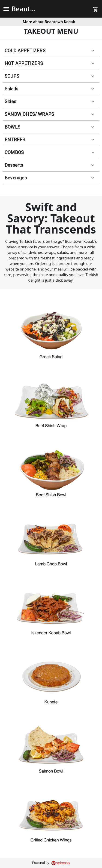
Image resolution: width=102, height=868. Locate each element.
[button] (51, 51)
